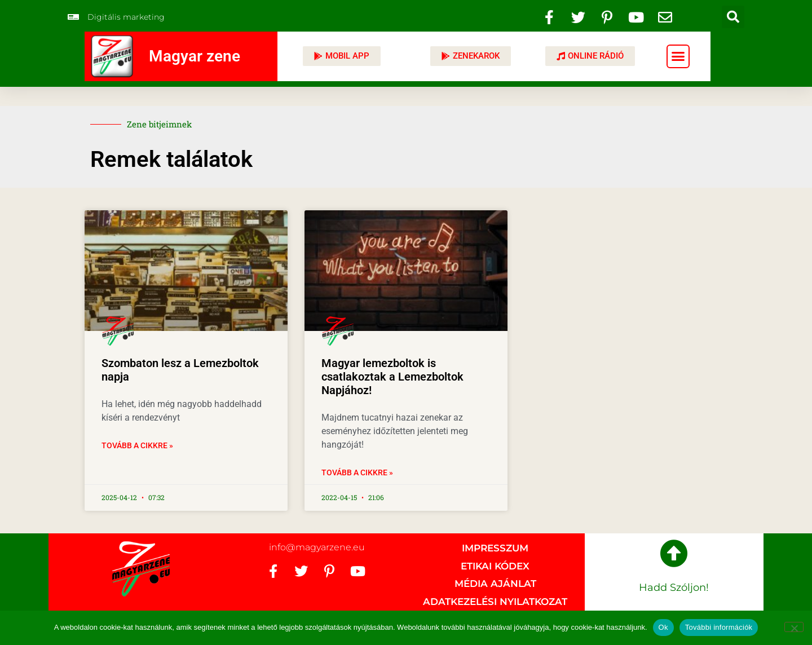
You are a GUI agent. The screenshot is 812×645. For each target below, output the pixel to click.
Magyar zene (195, 56)
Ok (663, 627)
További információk (719, 627)
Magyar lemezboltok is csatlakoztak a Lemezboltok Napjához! (392, 377)
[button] (733, 17)
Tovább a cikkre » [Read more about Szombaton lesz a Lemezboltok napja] (137, 445)
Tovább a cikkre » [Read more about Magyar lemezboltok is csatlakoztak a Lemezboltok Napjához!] (357, 472)
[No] (794, 627)
